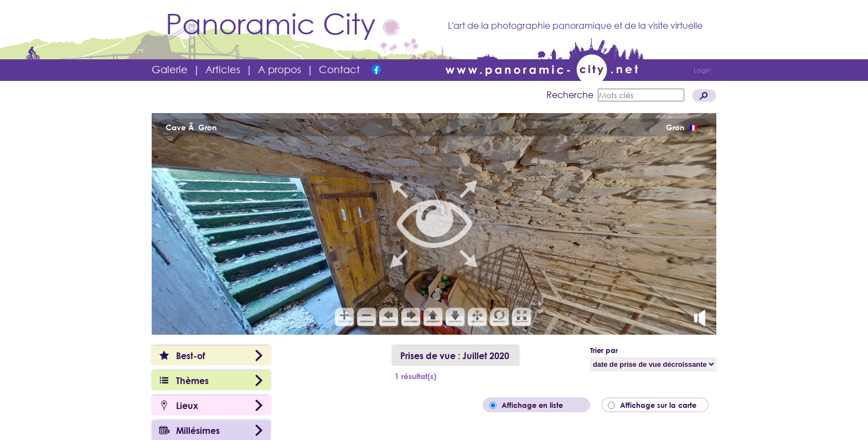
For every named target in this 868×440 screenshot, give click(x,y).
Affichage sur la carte (662, 405)
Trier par (604, 350)
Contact (339, 69)
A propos (280, 69)
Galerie (170, 69)
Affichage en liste (540, 405)
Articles (223, 69)
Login (702, 70)
